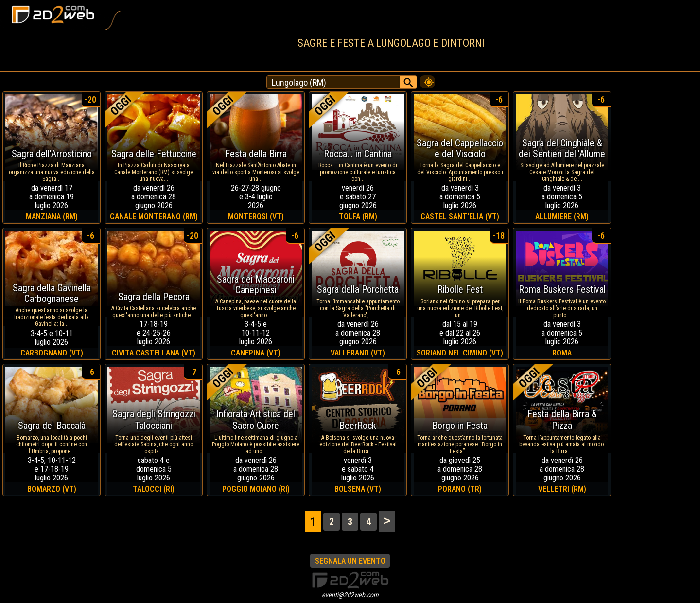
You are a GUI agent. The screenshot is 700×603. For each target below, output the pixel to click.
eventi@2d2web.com (350, 595)
